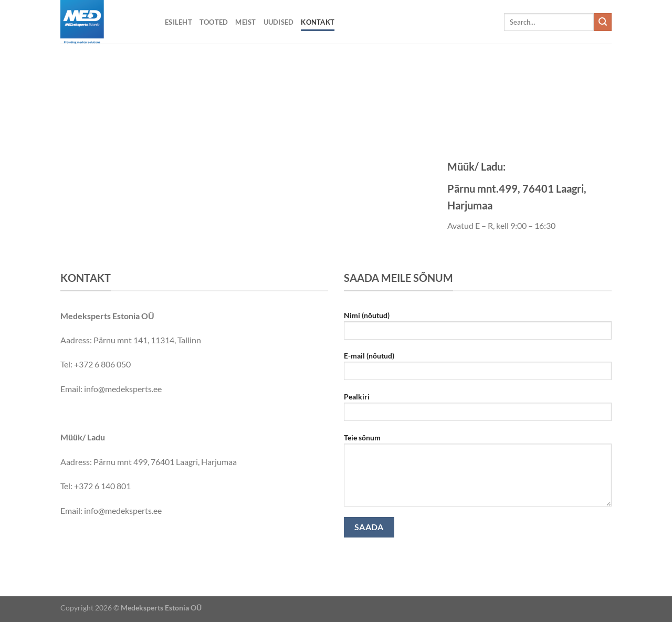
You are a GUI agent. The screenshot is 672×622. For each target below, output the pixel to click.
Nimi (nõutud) (478, 329)
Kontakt (318, 22)
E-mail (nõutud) (478, 369)
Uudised (279, 22)
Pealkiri (478, 410)
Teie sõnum (478, 473)
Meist (245, 22)
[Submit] (603, 22)
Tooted (214, 22)
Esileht (178, 22)
